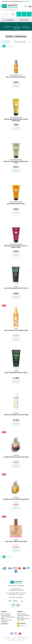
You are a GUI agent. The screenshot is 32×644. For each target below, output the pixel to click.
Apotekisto (22, 640)
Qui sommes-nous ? (6, 614)
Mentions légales (7, 637)
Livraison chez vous (22, 614)
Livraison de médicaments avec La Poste (23, 616)
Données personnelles (23, 637)
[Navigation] (8, 20)
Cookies (7, 639)
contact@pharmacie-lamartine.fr (16, 590)
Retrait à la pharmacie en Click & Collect (23, 619)
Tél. (16, 589)
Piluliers (3, 618)
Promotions (24, 20)
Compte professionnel (6, 620)
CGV (14, 637)
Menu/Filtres (6, 42)
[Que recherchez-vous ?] (6, 14)
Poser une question (6, 615)
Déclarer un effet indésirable (8, 617)
